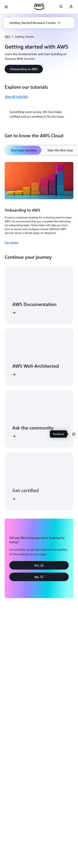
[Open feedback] (74, 434)
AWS (7, 37)
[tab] (23, 150)
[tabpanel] (39, 202)
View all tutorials (16, 96)
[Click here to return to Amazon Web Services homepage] (39, 7)
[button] (35, 23)
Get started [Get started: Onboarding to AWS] (11, 242)
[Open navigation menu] (6, 7)
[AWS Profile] (71, 7)
